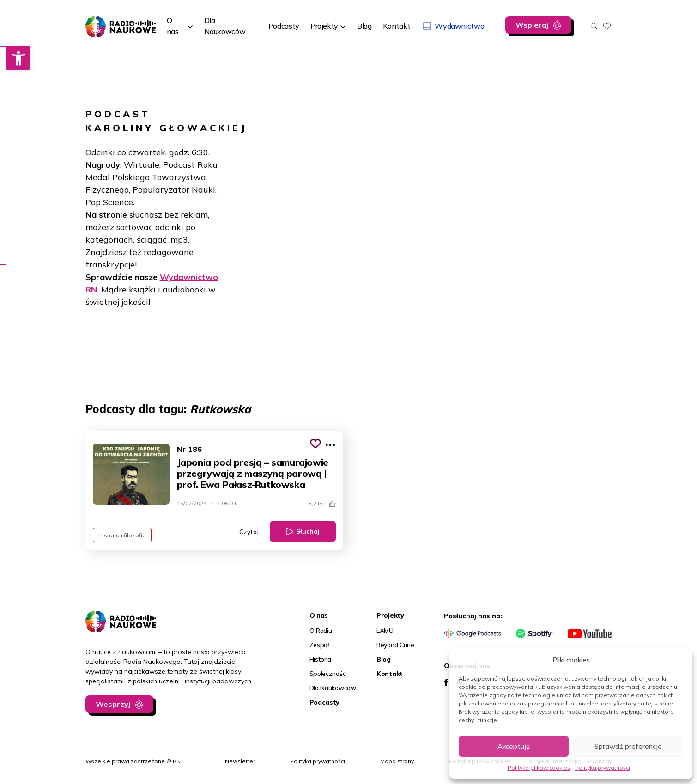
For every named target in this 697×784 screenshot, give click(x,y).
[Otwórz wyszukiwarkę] (594, 26)
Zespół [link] (319, 645)
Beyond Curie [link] (395, 645)
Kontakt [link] (390, 674)
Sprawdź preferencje (628, 746)
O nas (173, 26)
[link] (12, 58)
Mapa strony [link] (397, 761)
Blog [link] (384, 659)
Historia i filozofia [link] (123, 535)
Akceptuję (514, 746)
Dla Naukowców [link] (333, 688)
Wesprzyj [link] (113, 704)
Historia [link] (321, 659)
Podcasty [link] (325, 702)
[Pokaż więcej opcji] (330, 445)
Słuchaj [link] (308, 531)
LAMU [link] (385, 631)
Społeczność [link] (328, 674)
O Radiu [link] (321, 631)
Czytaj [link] (249, 532)
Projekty (324, 26)
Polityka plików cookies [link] (539, 768)
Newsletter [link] (240, 761)
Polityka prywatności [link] (603, 768)
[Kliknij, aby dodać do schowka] (315, 444)
